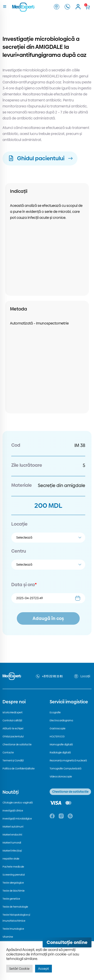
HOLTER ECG (57, 737)
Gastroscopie (58, 728)
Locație (19, 524)
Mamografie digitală (61, 745)
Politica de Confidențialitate (19, 769)
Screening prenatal (14, 875)
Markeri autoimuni (13, 827)
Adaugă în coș (48, 618)
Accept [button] (43, 968)
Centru (19, 551)
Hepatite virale (11, 859)
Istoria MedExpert (13, 712)
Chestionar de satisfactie (17, 745)
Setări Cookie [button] (19, 968)
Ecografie (55, 712)
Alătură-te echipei (13, 728)
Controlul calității (12, 720)
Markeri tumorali (12, 843)
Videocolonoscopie (61, 777)
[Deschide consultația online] (67, 942)
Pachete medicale (13, 867)
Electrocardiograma (61, 720)
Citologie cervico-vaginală (18, 803)
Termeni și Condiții (13, 761)
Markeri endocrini (12, 835)
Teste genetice (11, 899)
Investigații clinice (13, 811)
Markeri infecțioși (12, 851)
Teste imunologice (13, 929)
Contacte (8, 753)
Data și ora (24, 585)
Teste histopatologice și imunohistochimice (16, 918)
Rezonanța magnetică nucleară (68, 761)
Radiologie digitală (60, 753)
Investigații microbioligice (17, 819)
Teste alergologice (13, 883)
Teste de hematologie (15, 907)
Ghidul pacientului (13, 737)
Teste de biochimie (14, 891)
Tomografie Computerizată (65, 769)
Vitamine (8, 937)
